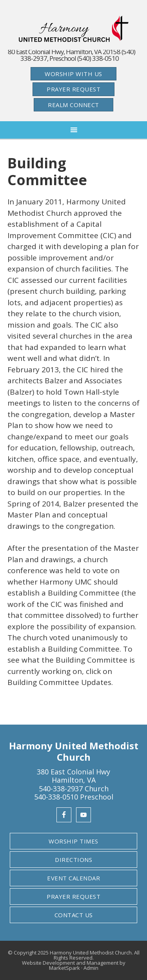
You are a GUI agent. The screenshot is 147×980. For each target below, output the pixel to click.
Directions (73, 860)
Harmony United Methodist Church (74, 29)
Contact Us (74, 915)
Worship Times (73, 841)
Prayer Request (73, 89)
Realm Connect (73, 105)
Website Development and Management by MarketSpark (74, 965)
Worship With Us (73, 74)
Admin (91, 968)
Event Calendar (73, 878)
